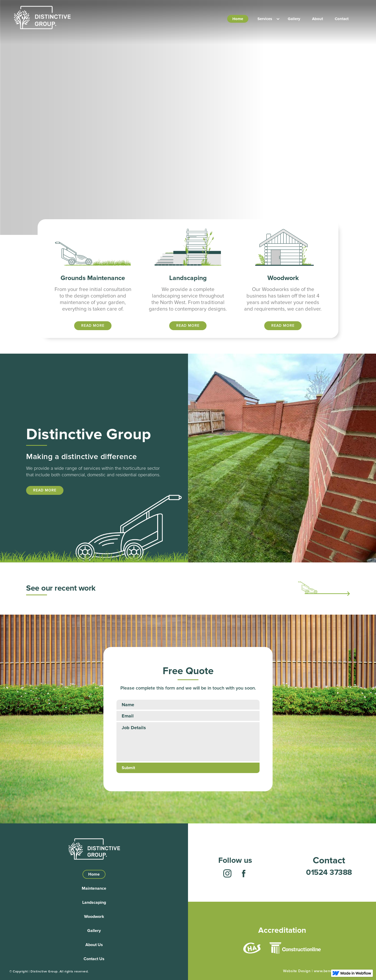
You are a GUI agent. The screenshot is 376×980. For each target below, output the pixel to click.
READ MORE (93, 326)
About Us (94, 945)
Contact (342, 19)
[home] (42, 17)
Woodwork (94, 917)
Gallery (294, 19)
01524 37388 (329, 872)
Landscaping (94, 902)
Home (238, 19)
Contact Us (94, 959)
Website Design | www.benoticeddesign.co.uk (323, 971)
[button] (266, 19)
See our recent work (61, 588)
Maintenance (94, 888)
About (318, 19)
